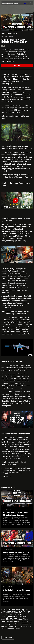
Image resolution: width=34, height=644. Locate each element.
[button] (3, 3)
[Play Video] (17, 201)
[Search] (31, 3)
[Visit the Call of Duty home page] (9, 3)
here (8, 462)
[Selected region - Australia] (26, 3)
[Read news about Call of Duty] (16, 3)
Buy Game (17, 65)
